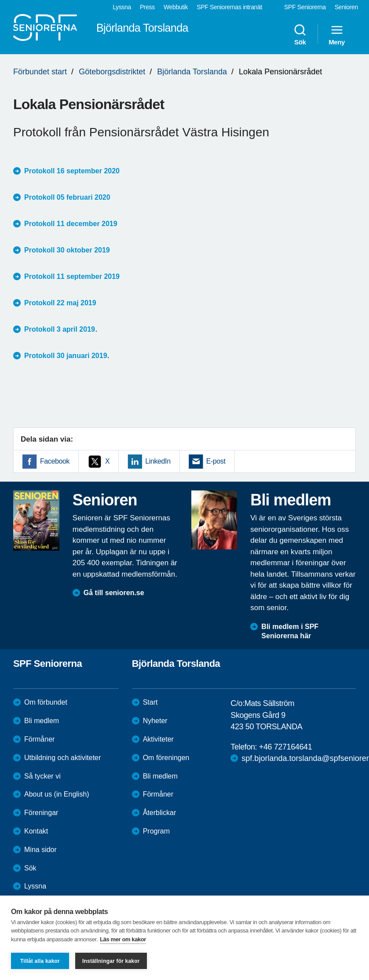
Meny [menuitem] (337, 34)
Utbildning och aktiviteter (62, 758)
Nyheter (155, 721)
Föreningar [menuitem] (41, 813)
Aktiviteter (158, 739)
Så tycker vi (42, 776)
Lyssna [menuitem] (122, 7)
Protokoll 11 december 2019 (71, 224)
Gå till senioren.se (114, 593)
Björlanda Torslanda (192, 72)
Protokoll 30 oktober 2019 (67, 250)
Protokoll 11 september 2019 (72, 276)
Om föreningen (166, 758)
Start (150, 702)
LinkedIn (158, 461)
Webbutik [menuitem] (176, 7)
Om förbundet (46, 702)
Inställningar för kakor (111, 961)
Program (156, 831)
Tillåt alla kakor (40, 961)
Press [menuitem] (147, 7)
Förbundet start (40, 72)
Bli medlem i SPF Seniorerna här (290, 631)
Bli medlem (42, 721)
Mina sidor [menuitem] (40, 850)
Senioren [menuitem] (346, 7)
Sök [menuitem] (300, 34)
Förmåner (39, 739)
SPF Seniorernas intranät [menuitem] (229, 7)
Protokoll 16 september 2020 (72, 171)
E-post (216, 461)
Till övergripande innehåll (0, 0)
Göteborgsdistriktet (112, 72)
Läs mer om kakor (123, 939)
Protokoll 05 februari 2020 (67, 197)
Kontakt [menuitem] (36, 831)
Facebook (55, 461)
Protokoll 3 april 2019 (60, 329)
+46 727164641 (285, 747)
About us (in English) (57, 794)
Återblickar (160, 813)
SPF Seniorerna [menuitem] (305, 7)
